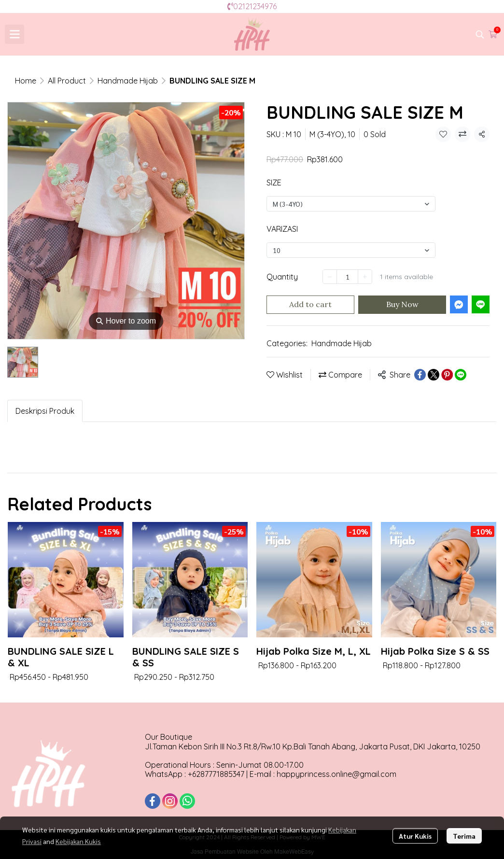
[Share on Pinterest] (447, 375)
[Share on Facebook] (420, 375)
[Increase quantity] (365, 277)
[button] (480, 34)
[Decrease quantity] (330, 277)
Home (26, 81)
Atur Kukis (415, 836)
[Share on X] (434, 375)
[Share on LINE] (461, 375)
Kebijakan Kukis (78, 841)
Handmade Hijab (128, 81)
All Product (67, 81)
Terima (464, 836)
